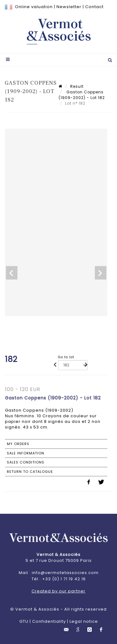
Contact (94, 7)
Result (77, 86)
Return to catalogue (30, 472)
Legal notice (84, 621)
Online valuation (34, 7)
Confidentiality (49, 621)
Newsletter (69, 7)
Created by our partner (58, 591)
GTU (24, 621)
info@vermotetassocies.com (65, 573)
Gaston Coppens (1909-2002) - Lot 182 (82, 95)
